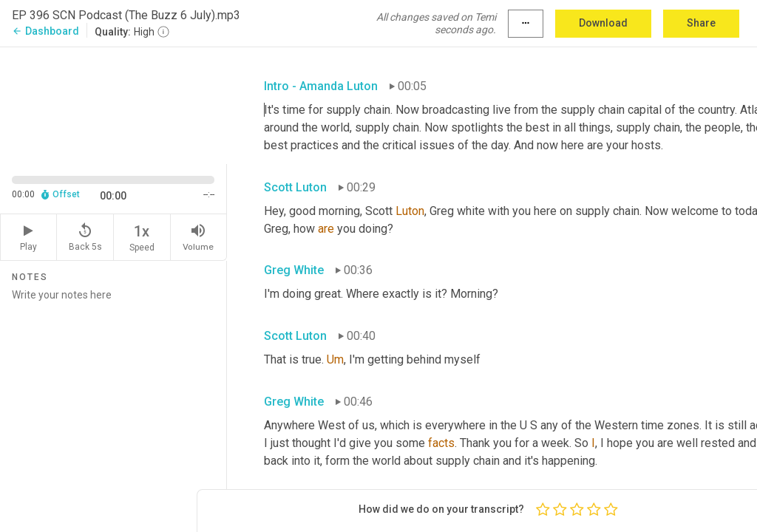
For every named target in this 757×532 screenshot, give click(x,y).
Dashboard (45, 31)
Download (603, 23)
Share (701, 23)
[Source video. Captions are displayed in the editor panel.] (113, 104)
